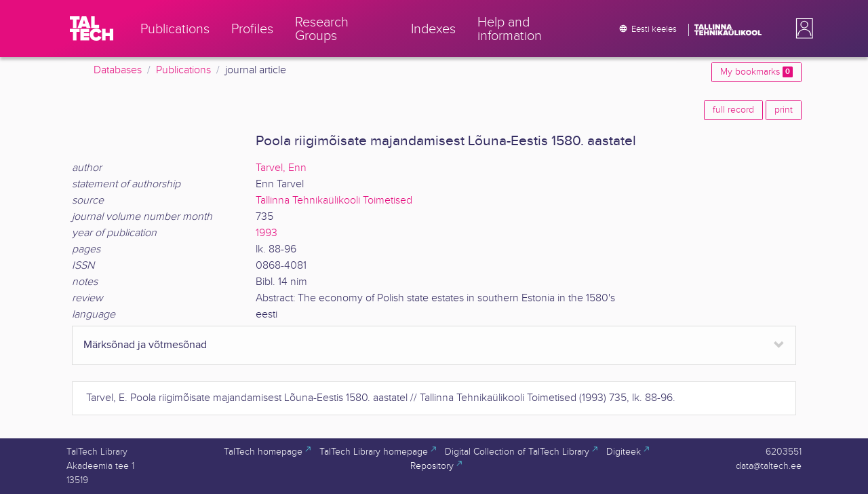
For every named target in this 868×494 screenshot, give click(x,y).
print (784, 110)
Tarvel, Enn (281, 168)
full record (733, 110)
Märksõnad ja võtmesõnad (145, 345)
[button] (802, 28)
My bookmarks (756, 72)
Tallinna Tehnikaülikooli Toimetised (334, 201)
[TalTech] (92, 28)
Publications (183, 70)
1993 (267, 233)
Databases (118, 70)
